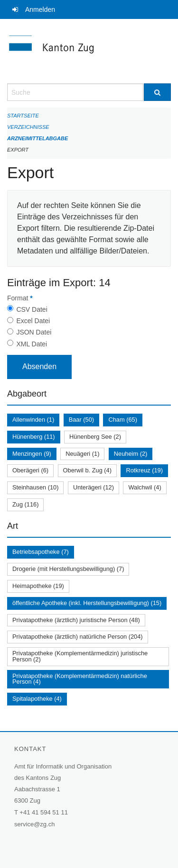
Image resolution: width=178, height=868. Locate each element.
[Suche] (158, 92)
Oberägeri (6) (30, 470)
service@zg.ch (34, 824)
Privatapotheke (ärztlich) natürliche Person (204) (78, 637)
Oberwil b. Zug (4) (87, 470)
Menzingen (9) (32, 454)
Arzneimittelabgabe (37, 138)
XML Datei (32, 344)
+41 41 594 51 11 (44, 812)
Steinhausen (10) (35, 487)
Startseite (23, 116)
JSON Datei (34, 332)
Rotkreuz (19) (144, 470)
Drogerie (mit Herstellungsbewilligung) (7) (68, 569)
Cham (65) (122, 420)
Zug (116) (25, 504)
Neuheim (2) (131, 454)
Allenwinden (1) (33, 420)
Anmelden (40, 9)
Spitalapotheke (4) (37, 699)
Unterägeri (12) (94, 487)
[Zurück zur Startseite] (89, 51)
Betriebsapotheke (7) (41, 552)
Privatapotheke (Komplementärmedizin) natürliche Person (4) (80, 679)
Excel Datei (33, 321)
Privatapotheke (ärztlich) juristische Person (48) (76, 620)
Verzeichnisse (28, 127)
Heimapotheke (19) (38, 586)
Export (18, 150)
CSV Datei (32, 309)
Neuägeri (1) (82, 454)
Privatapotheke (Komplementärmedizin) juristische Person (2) (80, 656)
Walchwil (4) (145, 487)
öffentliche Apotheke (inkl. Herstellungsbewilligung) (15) (87, 603)
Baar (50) (81, 420)
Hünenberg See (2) (95, 437)
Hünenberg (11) (34, 437)
